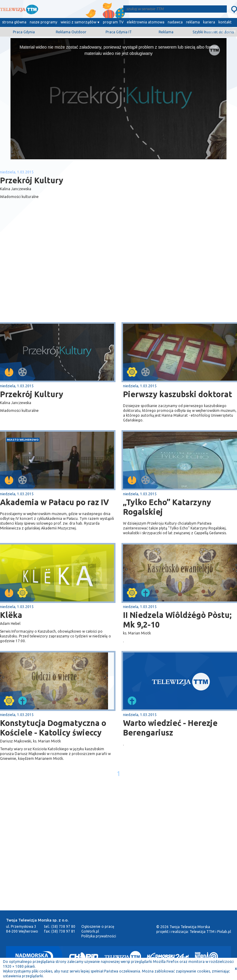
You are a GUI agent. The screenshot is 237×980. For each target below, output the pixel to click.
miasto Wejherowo (23, 440)
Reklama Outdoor (71, 32)
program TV (113, 22)
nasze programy (43, 22)
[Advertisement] (59, 274)
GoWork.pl (90, 931)
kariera (209, 22)
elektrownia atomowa (146, 22)
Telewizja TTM (202, 932)
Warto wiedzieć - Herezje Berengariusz (170, 728)
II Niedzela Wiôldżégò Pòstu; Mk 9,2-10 (177, 620)
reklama (193, 22)
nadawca (175, 22)
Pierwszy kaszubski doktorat (178, 394)
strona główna (14, 22)
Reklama (166, 32)
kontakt (225, 22)
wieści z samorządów (78, 22)
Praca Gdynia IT (119, 32)
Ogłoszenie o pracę (98, 926)
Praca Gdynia (24, 32)
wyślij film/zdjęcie (221, 31)
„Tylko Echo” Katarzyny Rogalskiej (167, 507)
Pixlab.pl (224, 932)
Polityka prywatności (99, 936)
